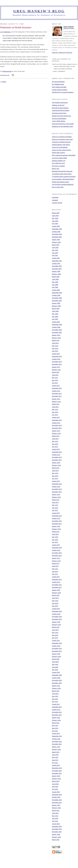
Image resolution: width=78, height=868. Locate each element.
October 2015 (56, 518)
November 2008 (57, 298)
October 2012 (56, 423)
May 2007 (55, 250)
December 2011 (57, 396)
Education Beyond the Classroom (62, 171)
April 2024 (55, 784)
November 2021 (57, 712)
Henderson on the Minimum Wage (62, 126)
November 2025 (57, 829)
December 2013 (57, 460)
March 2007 (56, 245)
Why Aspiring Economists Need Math (64, 155)
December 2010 (57, 364)
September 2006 (57, 229)
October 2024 (56, 797)
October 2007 (56, 263)
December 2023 (57, 773)
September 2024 (57, 795)
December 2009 (57, 332)
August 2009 (56, 322)
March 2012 (56, 404)
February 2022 (56, 720)
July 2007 (55, 255)
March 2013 (56, 436)
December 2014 (57, 492)
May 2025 (55, 816)
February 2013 (56, 433)
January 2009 (56, 303)
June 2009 (55, 317)
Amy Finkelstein (5, 32)
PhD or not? (56, 168)
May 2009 (55, 314)
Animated (55, 200)
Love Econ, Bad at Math (59, 158)
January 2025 (56, 805)
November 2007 (57, 266)
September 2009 (57, 324)
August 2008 (56, 290)
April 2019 (55, 630)
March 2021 (56, 691)
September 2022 (57, 736)
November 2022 (57, 741)
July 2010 (55, 351)
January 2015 (56, 494)
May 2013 (55, 441)
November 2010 (57, 362)
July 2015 (55, 510)
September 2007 (57, 261)
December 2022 (57, 744)
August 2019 (56, 640)
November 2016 (57, 553)
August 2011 (56, 385)
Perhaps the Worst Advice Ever (61, 116)
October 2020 (56, 678)
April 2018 (55, 598)
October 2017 (56, 582)
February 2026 (56, 837)
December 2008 (57, 301)
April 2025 (55, 813)
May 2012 (55, 409)
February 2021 (56, 688)
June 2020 (55, 667)
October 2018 (56, 614)
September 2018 (57, 611)
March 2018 (56, 595)
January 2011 (56, 367)
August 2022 (56, 733)
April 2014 (55, 470)
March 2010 (56, 340)
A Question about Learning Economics (64, 176)
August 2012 (56, 417)
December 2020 (57, 683)
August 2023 (56, 765)
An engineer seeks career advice (62, 174)
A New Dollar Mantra (59, 121)
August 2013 (56, 449)
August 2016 (56, 545)
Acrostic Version (57, 203)
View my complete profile (62, 53)
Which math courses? (58, 153)
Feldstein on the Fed (58, 105)
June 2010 (55, 348)
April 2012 (55, 407)
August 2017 (56, 577)
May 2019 (55, 632)
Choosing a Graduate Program (61, 142)
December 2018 (57, 619)
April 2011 (55, 375)
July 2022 (55, 731)
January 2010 (56, 335)
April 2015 (55, 502)
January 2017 (56, 558)
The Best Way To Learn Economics (63, 92)
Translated (55, 197)
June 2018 (55, 603)
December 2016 (57, 555)
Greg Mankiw (69, 27)
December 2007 (57, 269)
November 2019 (57, 648)
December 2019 (57, 651)
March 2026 (56, 840)
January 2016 (56, 526)
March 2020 (56, 659)
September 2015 (57, 516)
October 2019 (56, 646)
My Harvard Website (58, 82)
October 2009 (56, 327)
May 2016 (55, 537)
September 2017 (57, 579)
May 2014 (55, 473)
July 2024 (55, 789)
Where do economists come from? (62, 139)
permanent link (5, 75)
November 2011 (57, 393)
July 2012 (55, 415)
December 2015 (57, 524)
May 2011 (55, 378)
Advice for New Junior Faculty (61, 150)
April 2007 (55, 247)
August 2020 (56, 672)
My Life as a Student (58, 166)
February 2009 (56, 306)
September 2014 (57, 484)
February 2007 (56, 242)
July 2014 (55, 478)
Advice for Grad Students (60, 147)
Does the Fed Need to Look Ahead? (63, 124)
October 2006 (56, 232)
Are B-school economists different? (63, 184)
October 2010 (56, 359)
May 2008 (55, 282)
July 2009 (55, 319)
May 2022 (55, 725)
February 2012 (56, 401)
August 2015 (56, 513)
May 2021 (55, 696)
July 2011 (55, 383)
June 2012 (55, 412)
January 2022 (56, 717)
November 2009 (57, 330)
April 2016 (55, 534)
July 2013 (55, 447)
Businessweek (7, 71)
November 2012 (57, 425)
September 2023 (57, 768)
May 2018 (55, 601)
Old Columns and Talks (59, 87)
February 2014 (56, 465)
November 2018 (57, 617)
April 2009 (55, 311)
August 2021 (56, 704)
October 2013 (56, 455)
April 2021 (55, 694)
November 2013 (57, 457)
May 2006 (55, 218)
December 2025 (57, 832)
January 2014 (56, 463)
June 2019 (55, 635)
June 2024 (55, 786)
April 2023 (55, 755)
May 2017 (55, 569)
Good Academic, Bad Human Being (63, 179)
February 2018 (56, 593)
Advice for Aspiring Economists (62, 137)
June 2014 (55, 476)
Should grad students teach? (60, 182)
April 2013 (55, 439)
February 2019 (56, 625)
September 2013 (57, 452)
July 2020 (55, 670)
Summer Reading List (59, 161)
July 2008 (55, 287)
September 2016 (57, 548)
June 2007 (55, 253)
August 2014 (56, 481)
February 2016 (56, 529)
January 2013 (56, 431)
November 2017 (57, 585)
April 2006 (55, 216)
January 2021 (56, 686)
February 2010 (56, 338)
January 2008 (56, 271)
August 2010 (56, 354)
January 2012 (56, 399)
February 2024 (56, 779)
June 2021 (55, 699)
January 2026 (56, 834)
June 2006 (55, 221)
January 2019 (56, 622)
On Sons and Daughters (59, 118)
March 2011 (56, 372)
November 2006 (57, 234)
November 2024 (57, 800)
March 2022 (56, 723)
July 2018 (55, 606)
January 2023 (56, 747)
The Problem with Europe (60, 102)
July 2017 (55, 574)
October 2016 (56, 550)
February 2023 (56, 749)
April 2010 (55, 343)
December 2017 (57, 587)
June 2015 (55, 508)
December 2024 (57, 802)
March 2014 (56, 468)
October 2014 (56, 486)
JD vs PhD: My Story (58, 163)
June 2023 (55, 760)
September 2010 (57, 356)
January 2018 (56, 590)
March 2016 (56, 532)
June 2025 (55, 818)
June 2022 (55, 728)
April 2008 (55, 279)
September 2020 (57, 675)
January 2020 (56, 654)
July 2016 (55, 542)
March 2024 (56, 781)
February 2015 (56, 497)
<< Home (3, 82)
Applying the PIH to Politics (61, 110)
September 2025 (57, 826)
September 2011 (57, 388)
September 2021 (57, 707)
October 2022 (56, 739)
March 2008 (56, 277)
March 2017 (56, 563)
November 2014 (57, 489)
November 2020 (57, 680)
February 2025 (56, 808)
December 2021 (57, 715)
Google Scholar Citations (60, 90)
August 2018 (56, 609)
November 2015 (57, 521)
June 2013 (55, 444)
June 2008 (55, 285)
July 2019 (55, 638)
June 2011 (55, 380)
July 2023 (55, 763)
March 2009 (56, 308)
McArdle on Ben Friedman (60, 108)
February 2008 (56, 274)
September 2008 (57, 293)
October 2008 (56, 295)
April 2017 (55, 566)
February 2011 (56, 370)
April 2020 (55, 662)
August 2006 (56, 226)
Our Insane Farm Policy (59, 113)
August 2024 (56, 792)
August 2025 (56, 824)
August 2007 (56, 258)
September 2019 (57, 643)
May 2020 (55, 664)
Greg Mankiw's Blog (39, 11)
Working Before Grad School (61, 145)
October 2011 (56, 391)
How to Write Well (58, 187)
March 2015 (56, 500)
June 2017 (55, 571)
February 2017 (56, 561)
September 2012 (57, 420)
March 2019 (56, 627)
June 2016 (55, 540)
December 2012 (57, 428)
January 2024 (56, 776)
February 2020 (56, 656)
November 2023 (57, 771)
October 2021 (56, 710)
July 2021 (55, 701)
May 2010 (55, 346)
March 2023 (56, 752)
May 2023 (55, 757)
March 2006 (56, 213)
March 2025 (56, 810)
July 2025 (55, 821)
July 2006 (55, 223)
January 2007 (56, 239)
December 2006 (57, 237)
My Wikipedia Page (58, 84)
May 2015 (55, 505)
